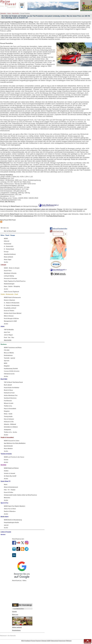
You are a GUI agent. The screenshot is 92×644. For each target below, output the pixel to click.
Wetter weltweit (17, 627)
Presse (33, 641)
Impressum (62, 641)
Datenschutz (54, 641)
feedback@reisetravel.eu (24, 216)
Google (14, 612)
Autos (9, 13)
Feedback (28, 641)
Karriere (38, 641)
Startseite (3, 13)
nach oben (88, 642)
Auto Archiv (16, 13)
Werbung (69, 641)
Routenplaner (16, 630)
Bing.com (15, 615)
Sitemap (44, 641)
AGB (49, 641)
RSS (23, 641)
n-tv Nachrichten (19, 609)
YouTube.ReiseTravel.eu (55, 216)
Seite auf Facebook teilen (60, 229)
